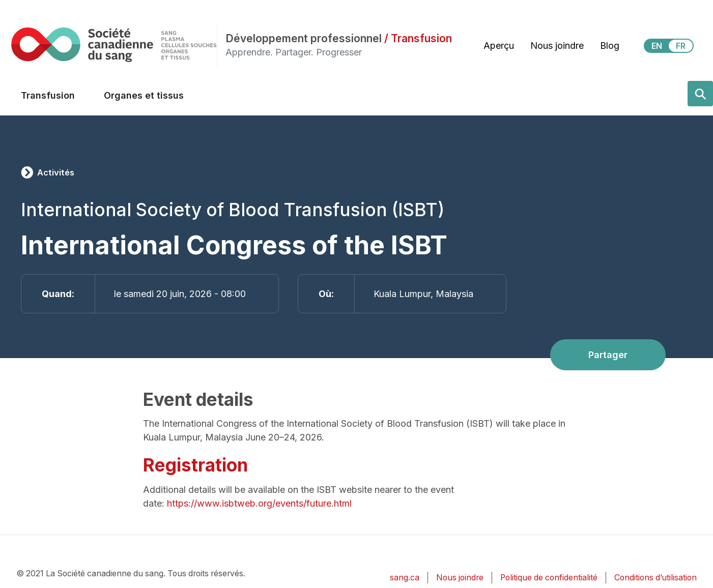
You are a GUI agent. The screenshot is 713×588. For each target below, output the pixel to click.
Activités (56, 172)
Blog (610, 46)
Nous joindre (557, 46)
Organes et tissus (144, 95)
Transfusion (48, 95)
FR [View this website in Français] (681, 46)
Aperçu (499, 46)
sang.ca (405, 578)
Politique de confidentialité (549, 578)
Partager (608, 355)
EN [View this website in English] (657, 46)
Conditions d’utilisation (655, 578)
